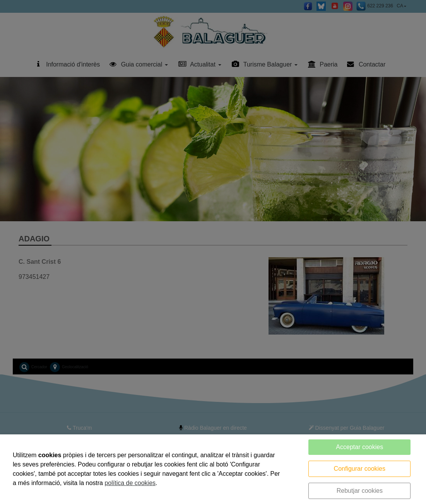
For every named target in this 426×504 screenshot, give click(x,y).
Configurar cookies (360, 469)
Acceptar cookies (359, 447)
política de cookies (130, 483)
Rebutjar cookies (360, 491)
